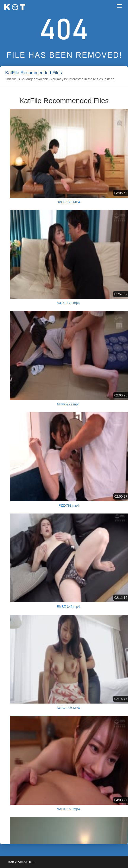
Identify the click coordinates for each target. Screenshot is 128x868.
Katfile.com (16, 862)
